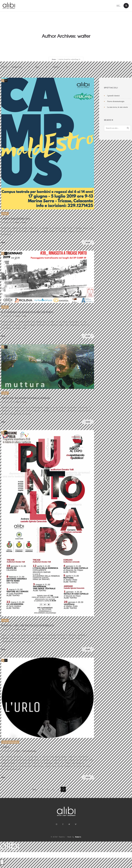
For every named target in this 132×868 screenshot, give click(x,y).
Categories (17, 67)
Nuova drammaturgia (116, 101)
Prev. (35, 789)
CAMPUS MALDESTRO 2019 (16, 219)
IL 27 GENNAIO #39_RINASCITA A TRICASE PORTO (27, 312)
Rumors (78, 837)
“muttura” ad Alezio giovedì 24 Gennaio (26, 398)
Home (54, 59)
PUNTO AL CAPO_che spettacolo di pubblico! (28, 626)
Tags (37, 67)
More (3, 242)
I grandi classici (113, 96)
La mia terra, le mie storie (118, 107)
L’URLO (5, 747)
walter (17, 222)
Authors (56, 67)
